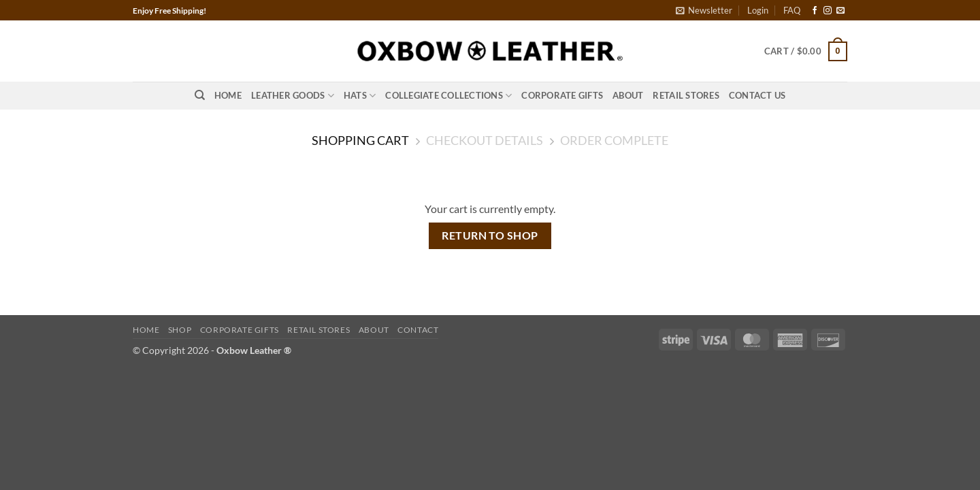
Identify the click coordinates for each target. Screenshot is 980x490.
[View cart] (806, 52)
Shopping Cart (360, 141)
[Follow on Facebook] (815, 11)
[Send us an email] (840, 11)
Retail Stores (686, 95)
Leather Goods (293, 96)
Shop (180, 330)
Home (228, 95)
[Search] (200, 95)
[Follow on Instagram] (828, 11)
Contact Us (757, 95)
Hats (360, 96)
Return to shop (490, 235)
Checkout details (485, 141)
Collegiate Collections (448, 96)
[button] (704, 10)
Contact (418, 330)
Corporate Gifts (562, 95)
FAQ (792, 10)
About (628, 95)
